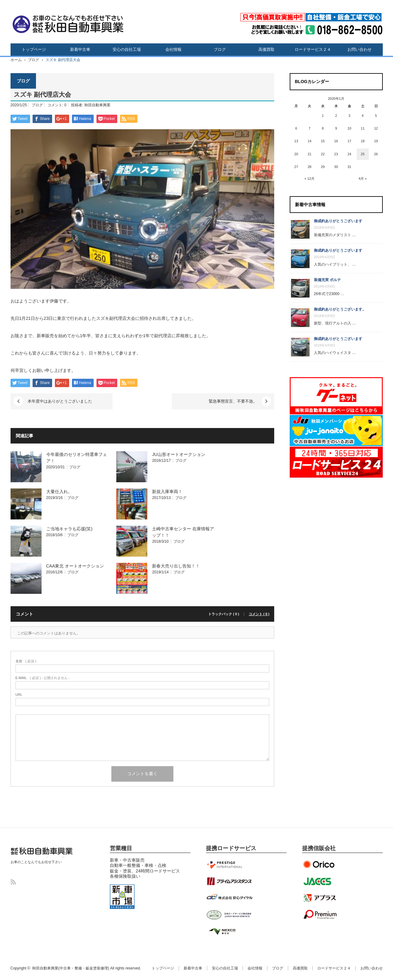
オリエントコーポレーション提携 (321, 864)
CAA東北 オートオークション (75, 566)
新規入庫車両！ (167, 492)
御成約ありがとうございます (338, 221)
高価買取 (266, 49)
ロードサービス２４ (313, 49)
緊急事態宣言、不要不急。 (233, 401)
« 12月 (310, 179)
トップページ (34, 49)
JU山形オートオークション (179, 454)
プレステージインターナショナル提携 (229, 864)
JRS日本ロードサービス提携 (229, 915)
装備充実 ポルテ (327, 280)
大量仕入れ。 (59, 492)
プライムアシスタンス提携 (229, 881)
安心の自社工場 (127, 49)
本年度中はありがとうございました (60, 401)
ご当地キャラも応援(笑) (69, 529)
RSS (13, 882)
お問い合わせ (360, 49)
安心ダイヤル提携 (229, 898)
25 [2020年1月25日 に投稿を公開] (363, 154)
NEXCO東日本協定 (229, 931)
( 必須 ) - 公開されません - (43, 678)
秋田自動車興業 (97, 105)
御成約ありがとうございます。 (340, 309)
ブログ (220, 49)
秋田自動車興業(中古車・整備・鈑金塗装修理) (40, 857)
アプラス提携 (321, 898)
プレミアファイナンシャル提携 (321, 915)
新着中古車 (80, 49)
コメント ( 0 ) (259, 614)
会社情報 (173, 49)
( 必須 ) (26, 661)
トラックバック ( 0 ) (224, 614)
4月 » (363, 179)
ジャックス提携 (321, 881)
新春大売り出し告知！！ (176, 566)
